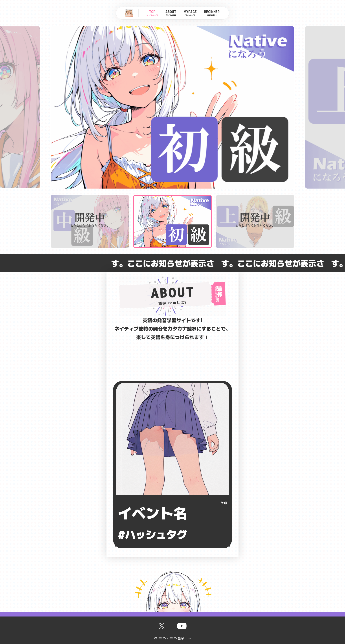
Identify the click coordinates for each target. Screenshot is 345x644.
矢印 (224, 503)
